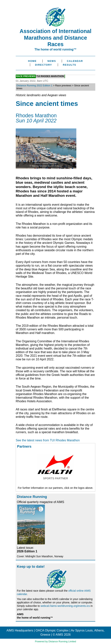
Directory (43, 65)
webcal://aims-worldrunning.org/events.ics (65, 606)
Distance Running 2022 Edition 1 (34, 85)
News (52, 61)
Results (70, 65)
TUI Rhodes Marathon (50, 76)
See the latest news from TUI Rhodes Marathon (48, 440)
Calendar (75, 61)
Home (32, 61)
